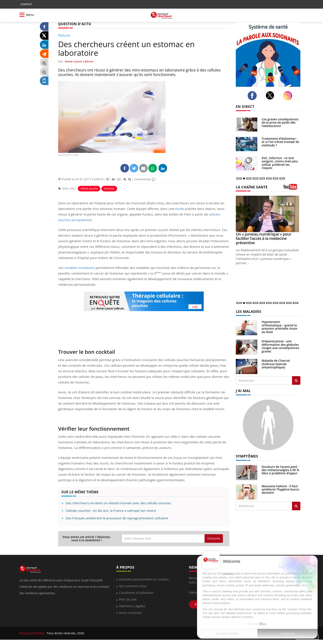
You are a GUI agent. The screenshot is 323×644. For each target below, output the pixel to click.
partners (229, 573)
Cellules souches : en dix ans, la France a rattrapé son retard (111, 511)
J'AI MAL (243, 391)
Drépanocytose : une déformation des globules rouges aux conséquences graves (280, 346)
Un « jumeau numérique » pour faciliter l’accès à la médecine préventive (264, 238)
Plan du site (128, 599)
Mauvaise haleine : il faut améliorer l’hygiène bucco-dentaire (281, 489)
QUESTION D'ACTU (75, 24)
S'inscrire (214, 538)
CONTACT (26, 4)
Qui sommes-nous (133, 586)
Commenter (145, 179)
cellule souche (89, 189)
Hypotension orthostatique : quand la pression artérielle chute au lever (279, 327)
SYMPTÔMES (247, 456)
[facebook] (253, 96)
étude (179, 209)
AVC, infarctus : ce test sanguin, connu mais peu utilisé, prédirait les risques (280, 163)
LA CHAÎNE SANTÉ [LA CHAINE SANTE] (252, 187)
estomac (109, 189)
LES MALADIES (248, 312)
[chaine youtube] (292, 188)
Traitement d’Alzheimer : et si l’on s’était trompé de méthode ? (280, 142)
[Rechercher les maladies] (296, 380)
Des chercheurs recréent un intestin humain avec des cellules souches (118, 503)
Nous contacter (131, 613)
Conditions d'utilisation (136, 593)
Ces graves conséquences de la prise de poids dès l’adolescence (280, 123)
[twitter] (271, 95)
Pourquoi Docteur (33, 633)
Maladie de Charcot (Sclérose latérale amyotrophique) (276, 364)
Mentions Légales (132, 606)
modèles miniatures (80, 268)
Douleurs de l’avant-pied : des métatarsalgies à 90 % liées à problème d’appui (280, 470)
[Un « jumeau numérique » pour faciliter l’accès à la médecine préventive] (268, 214)
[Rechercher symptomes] (296, 506)
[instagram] (289, 96)
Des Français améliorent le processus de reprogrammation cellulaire (117, 518)
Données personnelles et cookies (144, 579)
